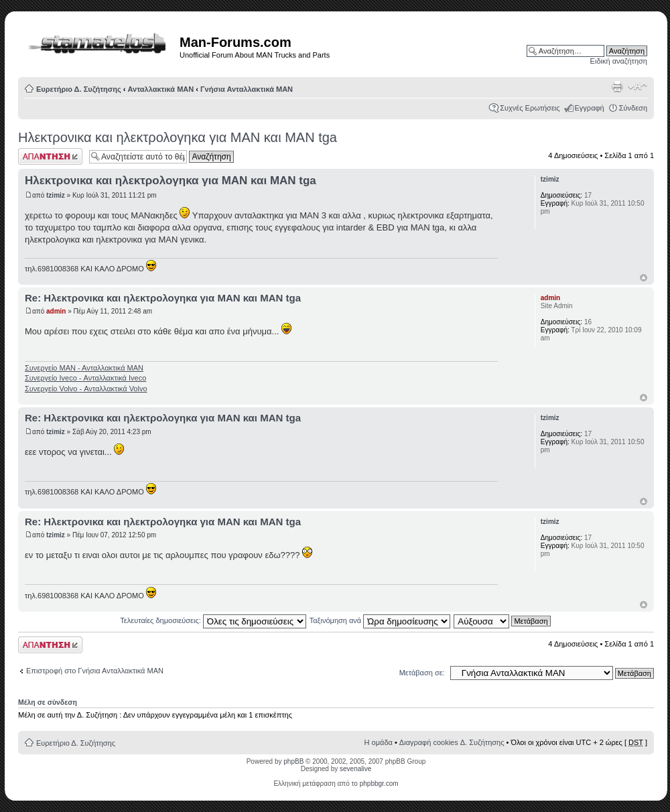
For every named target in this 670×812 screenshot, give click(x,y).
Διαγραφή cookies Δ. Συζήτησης (452, 742)
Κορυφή (644, 278)
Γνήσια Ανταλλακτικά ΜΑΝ (247, 89)
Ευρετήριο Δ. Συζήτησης (79, 89)
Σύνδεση (633, 108)
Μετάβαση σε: (422, 673)
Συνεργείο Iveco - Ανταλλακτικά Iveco (85, 378)
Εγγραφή (590, 108)
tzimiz (56, 195)
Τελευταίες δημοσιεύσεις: (213, 620)
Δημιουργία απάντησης (50, 156)
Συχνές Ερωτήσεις (530, 108)
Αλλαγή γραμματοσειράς (638, 86)
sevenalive (355, 769)
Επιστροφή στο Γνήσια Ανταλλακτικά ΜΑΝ (95, 671)
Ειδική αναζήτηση (619, 61)
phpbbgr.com (379, 784)
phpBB (293, 761)
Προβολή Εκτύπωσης (617, 86)
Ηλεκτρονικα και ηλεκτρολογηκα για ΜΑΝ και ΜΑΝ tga (178, 137)
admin (56, 311)
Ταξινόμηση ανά (380, 620)
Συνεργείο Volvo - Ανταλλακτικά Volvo (86, 389)
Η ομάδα (379, 742)
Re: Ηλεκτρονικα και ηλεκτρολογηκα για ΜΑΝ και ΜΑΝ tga (163, 298)
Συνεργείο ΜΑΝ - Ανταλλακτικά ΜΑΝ (84, 368)
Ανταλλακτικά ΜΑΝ (161, 89)
